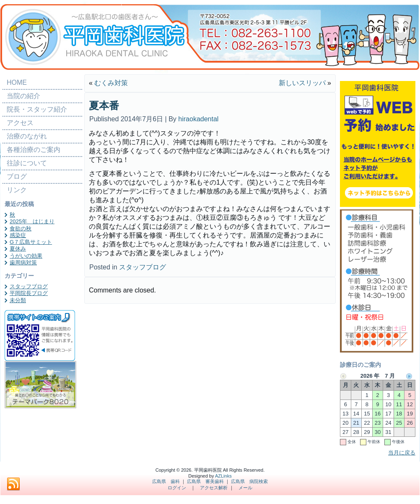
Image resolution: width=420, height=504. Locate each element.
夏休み (18, 249)
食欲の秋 (21, 228)
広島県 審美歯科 (205, 481)
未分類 (18, 300)
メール (245, 488)
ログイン (177, 488)
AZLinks (223, 476)
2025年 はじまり (32, 221)
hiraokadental (198, 119)
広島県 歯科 (166, 481)
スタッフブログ (29, 286)
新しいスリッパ (302, 83)
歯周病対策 (23, 262)
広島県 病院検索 (249, 481)
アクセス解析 (214, 488)
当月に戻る (402, 453)
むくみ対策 (111, 83)
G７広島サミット (31, 242)
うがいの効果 (26, 256)
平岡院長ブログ (29, 293)
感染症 (18, 235)
